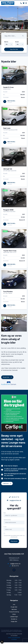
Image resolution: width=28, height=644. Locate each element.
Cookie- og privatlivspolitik (14, 637)
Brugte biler (7, 384)
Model (17, 42)
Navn (5, 520)
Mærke (6, 42)
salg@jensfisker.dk (14, 507)
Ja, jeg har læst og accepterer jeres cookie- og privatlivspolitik (14, 543)
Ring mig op (14, 548)
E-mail (5, 534)
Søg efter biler (14, 49)
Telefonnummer (7, 527)
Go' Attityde (14, 639)
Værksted (7, 490)
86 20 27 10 (14, 504)
